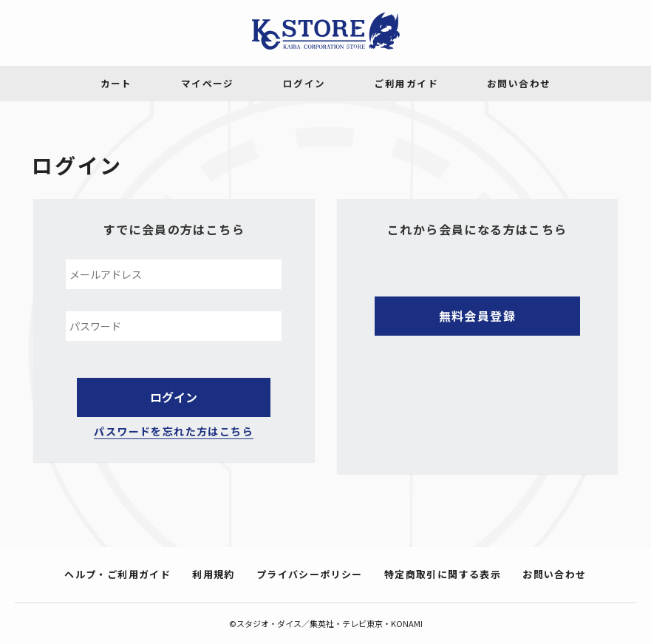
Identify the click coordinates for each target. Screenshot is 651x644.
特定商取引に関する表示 (443, 574)
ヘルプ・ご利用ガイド (117, 574)
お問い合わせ (554, 574)
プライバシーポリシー (310, 574)
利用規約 (214, 574)
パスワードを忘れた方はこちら (174, 431)
